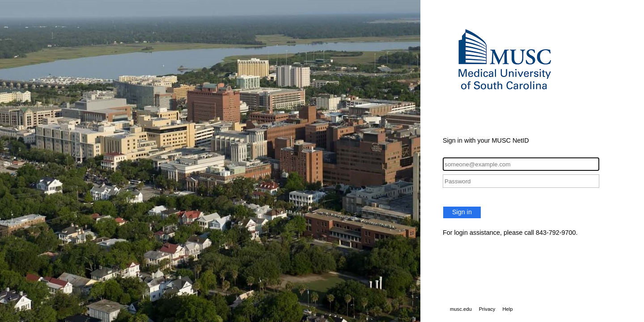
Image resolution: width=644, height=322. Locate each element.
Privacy (487, 309)
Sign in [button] (462, 212)
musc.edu (461, 309)
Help (507, 309)
